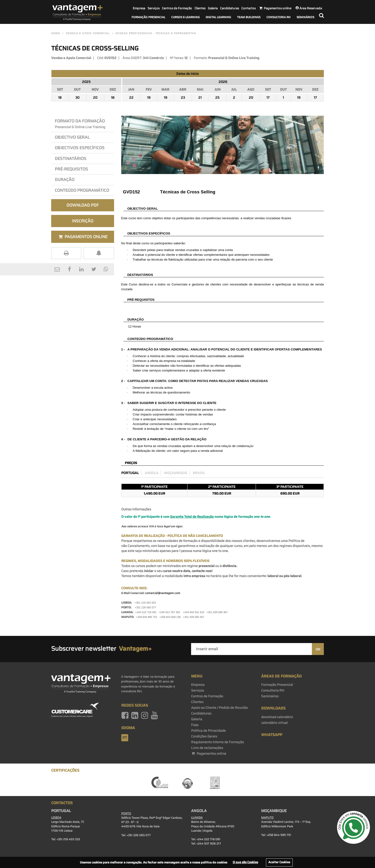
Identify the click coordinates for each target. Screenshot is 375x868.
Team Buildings (249, 17)
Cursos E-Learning (185, 17)
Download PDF (83, 205)
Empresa (139, 8)
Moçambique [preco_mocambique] (176, 473)
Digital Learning (218, 17)
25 (217, 98)
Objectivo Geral (72, 137)
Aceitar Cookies (279, 862)
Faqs (195, 725)
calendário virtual (274, 723)
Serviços (154, 8)
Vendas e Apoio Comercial (88, 33)
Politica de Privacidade (208, 731)
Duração (66, 180)
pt (125, 738)
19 (149, 98)
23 (183, 98)
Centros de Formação (177, 8)
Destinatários (71, 158)
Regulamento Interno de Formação (218, 742)
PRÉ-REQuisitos (71, 169)
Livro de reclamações (207, 748)
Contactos (248, 8)
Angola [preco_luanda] (152, 473)
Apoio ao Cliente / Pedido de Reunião (219, 708)
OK (318, 649)
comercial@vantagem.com (163, 593)
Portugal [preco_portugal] (130, 473)
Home (56, 33)
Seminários (305, 17)
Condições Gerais (204, 736)
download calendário (277, 717)
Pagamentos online (209, 753)
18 (60, 98)
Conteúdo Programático (82, 190)
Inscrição (83, 221)
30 (77, 98)
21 (200, 98)
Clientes (200, 8)
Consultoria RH (278, 17)
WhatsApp (272, 735)
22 (131, 98)
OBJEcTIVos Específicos (80, 148)
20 (95, 98)
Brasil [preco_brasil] (199, 473)
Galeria (213, 8)
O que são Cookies (245, 862)
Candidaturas (229, 8)
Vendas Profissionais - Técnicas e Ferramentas (156, 33)
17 (268, 98)
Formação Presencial (148, 17)
